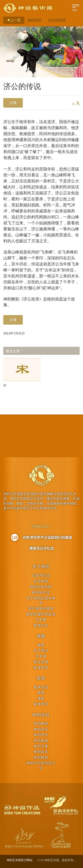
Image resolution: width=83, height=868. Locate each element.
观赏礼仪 (41, 625)
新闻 (41, 678)
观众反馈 (41, 662)
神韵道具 (41, 752)
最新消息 (41, 687)
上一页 (13, 20)
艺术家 (41, 620)
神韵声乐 (41, 735)
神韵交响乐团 (41, 587)
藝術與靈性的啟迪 (41, 614)
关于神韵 (41, 567)
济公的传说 (57, 20)
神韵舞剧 (41, 757)
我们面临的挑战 (41, 608)
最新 (41, 645)
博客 (41, 698)
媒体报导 (41, 668)
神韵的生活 (41, 592)
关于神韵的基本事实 (41, 600)
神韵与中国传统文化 (41, 765)
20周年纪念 (41, 575)
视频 (41, 636)
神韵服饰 (41, 741)
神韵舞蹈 (41, 723)
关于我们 (41, 650)
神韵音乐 (41, 729)
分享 (13, 103)
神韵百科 (35, 20)
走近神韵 (41, 581)
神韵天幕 (41, 746)
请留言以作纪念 (42, 548)
